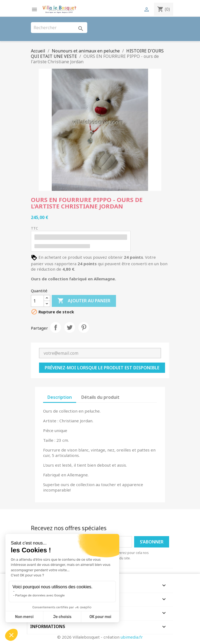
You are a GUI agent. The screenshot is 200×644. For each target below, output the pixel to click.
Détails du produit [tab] (100, 397)
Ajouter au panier (84, 301)
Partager (56, 327)
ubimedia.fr (132, 637)
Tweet (70, 327)
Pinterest (84, 327)
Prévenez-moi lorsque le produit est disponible (102, 368)
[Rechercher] (59, 28)
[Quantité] (37, 301)
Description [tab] (60, 397)
